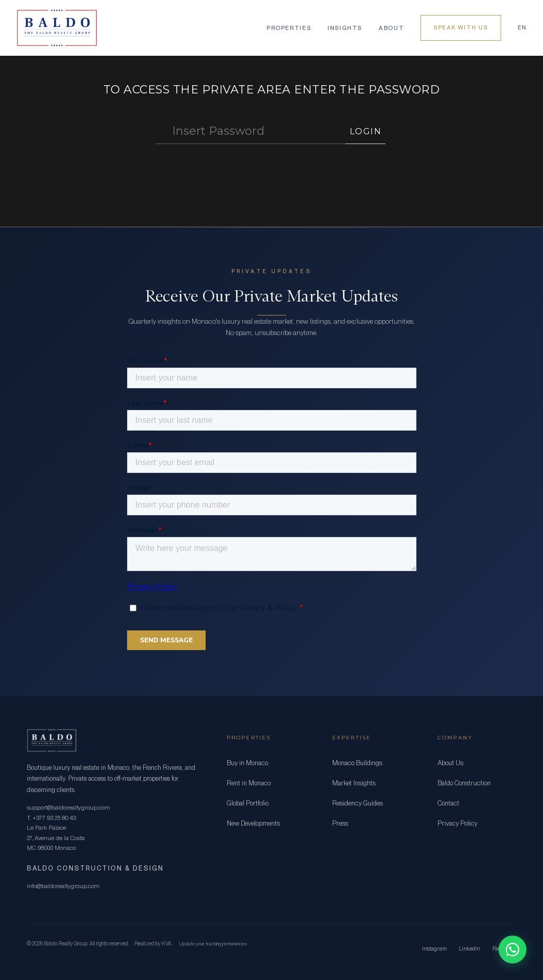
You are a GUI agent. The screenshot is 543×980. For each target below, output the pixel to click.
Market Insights (354, 783)
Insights (345, 28)
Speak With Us (461, 28)
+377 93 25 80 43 (54, 818)
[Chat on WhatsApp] (513, 950)
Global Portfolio (248, 803)
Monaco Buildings (357, 763)
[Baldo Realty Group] (57, 28)
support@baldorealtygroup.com (68, 808)
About (391, 28)
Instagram (434, 949)
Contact (448, 803)
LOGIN (366, 131)
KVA (167, 944)
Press (340, 823)
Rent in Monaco (249, 783)
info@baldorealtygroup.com (63, 886)
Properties (289, 28)
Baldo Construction (464, 783)
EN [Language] (522, 28)
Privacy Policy (457, 823)
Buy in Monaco (247, 763)
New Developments (253, 823)
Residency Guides (358, 803)
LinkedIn (469, 949)
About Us (451, 763)
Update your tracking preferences (213, 943)
